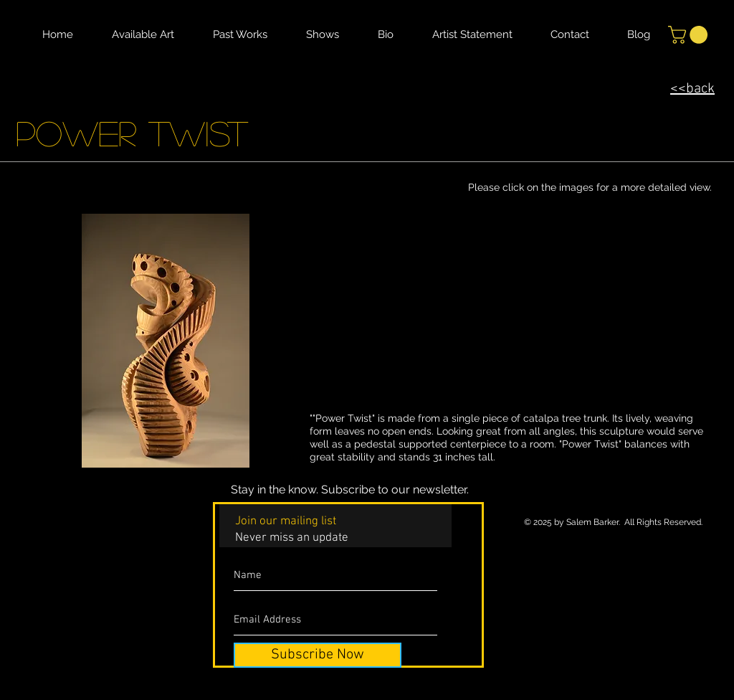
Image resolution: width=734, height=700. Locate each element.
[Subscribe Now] (318, 655)
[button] (690, 35)
